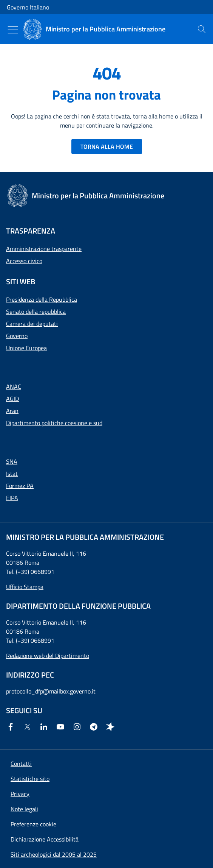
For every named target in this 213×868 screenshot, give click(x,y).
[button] (33, 824)
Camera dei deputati (32, 324)
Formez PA (20, 486)
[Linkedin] (45, 727)
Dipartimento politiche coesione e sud (54, 423)
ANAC (14, 386)
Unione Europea (26, 348)
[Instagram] (79, 727)
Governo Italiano (28, 7)
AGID (12, 399)
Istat (12, 474)
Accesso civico (24, 261)
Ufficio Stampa (25, 587)
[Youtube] (62, 727)
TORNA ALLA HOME (107, 146)
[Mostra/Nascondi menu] (13, 30)
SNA (12, 461)
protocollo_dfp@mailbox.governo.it (51, 691)
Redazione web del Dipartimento (48, 656)
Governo (17, 336)
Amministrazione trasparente (44, 249)
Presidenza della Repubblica (42, 299)
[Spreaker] (112, 727)
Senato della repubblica (36, 312)
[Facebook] (12, 727)
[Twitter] (29, 727)
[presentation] (202, 29)
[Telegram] (95, 727)
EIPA (12, 498)
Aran (12, 411)
